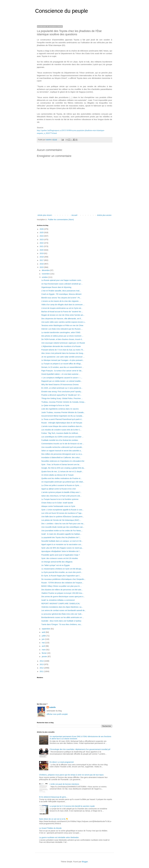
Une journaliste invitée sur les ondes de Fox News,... (62, 531)
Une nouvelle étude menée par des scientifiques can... (63, 527)
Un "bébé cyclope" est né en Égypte (55, 565)
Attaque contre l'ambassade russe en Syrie (58, 506)
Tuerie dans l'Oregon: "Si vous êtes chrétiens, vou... (62, 624)
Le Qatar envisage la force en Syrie (55, 405)
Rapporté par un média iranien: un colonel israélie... (62, 381)
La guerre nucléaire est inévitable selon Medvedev (59, 837)
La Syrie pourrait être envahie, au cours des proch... (62, 572)
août (44, 632)
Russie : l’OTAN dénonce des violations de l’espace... (62, 583)
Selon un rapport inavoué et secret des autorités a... (62, 451)
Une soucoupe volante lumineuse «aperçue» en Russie (63, 343)
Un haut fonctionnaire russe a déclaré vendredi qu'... (62, 284)
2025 (42, 233)
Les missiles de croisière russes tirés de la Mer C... (61, 430)
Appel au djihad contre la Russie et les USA (58, 489)
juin (43, 639)
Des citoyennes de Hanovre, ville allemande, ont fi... (62, 319)
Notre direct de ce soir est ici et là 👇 (54, 819)
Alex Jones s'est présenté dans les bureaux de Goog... (63, 353)
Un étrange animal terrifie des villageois (57, 562)
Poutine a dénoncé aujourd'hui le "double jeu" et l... (61, 395)
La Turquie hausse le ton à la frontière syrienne (60, 499)
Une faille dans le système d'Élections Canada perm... (63, 517)
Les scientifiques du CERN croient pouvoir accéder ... (62, 437)
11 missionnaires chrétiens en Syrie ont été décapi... (62, 569)
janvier (45, 657)
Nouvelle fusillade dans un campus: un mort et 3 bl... (62, 541)
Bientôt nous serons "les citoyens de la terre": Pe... (61, 298)
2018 (42, 257)
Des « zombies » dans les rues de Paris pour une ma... (63, 524)
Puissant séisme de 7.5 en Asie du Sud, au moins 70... (63, 350)
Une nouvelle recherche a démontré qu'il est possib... (62, 447)
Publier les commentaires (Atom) (61, 220)
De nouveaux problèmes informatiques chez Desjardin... (63, 579)
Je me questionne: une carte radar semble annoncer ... (63, 357)
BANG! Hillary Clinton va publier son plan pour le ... (61, 586)
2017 (42, 260)
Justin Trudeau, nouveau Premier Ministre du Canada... (63, 412)
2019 (42, 253)
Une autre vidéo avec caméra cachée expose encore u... (64, 322)
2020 (42, 250)
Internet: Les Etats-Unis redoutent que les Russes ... (62, 329)
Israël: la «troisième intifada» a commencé (58, 600)
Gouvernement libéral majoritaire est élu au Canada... (62, 416)
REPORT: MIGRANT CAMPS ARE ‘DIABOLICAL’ (61, 604)
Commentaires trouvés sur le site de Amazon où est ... (63, 444)
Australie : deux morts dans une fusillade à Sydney (61, 621)
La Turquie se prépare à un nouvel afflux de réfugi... (62, 364)
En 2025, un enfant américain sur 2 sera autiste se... (62, 388)
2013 (42, 664)
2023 (42, 240)
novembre (46, 274)
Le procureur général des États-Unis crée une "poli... (62, 614)
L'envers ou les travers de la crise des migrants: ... (61, 301)
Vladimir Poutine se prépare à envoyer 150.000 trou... (62, 593)
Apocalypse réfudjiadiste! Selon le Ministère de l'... (61, 551)
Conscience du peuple (62, 11)
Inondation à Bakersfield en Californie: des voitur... (61, 457)
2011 (42, 671)
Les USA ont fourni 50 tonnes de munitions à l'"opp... (62, 513)
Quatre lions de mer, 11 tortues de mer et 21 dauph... (62, 471)
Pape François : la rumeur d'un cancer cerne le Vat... (62, 371)
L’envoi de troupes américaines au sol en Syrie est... (62, 308)
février (45, 653)
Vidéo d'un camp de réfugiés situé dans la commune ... (63, 305)
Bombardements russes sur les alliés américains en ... (63, 617)
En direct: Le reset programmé (62, 762)
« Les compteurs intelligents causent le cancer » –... (62, 378)
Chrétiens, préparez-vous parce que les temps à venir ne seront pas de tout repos (71, 775)
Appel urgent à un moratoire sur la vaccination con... (62, 544)
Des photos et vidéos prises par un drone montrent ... (62, 336)
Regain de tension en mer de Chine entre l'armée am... (63, 315)
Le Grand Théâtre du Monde (50, 828)
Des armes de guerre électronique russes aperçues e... (63, 597)
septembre (46, 629)
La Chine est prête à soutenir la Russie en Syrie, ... (61, 485)
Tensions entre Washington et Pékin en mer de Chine (62, 325)
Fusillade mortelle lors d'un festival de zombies (60, 440)
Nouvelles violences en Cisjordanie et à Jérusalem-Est (63, 461)
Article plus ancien (104, 215)
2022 (42, 243)
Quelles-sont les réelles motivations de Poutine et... (61, 478)
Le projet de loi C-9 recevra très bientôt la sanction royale (72, 806)
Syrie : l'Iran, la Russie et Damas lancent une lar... (61, 464)
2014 (42, 661)
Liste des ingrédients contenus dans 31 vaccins (60, 409)
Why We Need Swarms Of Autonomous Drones (60, 385)
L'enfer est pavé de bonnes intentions (64, 784)
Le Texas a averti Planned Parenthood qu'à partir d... (62, 419)
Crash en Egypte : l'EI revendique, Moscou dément (61, 294)
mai (43, 643)
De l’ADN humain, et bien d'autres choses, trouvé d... (62, 339)
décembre (46, 270)
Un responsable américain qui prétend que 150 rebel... (63, 482)
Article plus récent (45, 215)
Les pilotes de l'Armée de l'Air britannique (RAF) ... (61, 520)
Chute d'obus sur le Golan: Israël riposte (57, 503)
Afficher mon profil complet (57, 714)
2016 (42, 264)
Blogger (85, 862)
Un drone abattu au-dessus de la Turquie (57, 475)
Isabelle (52, 707)
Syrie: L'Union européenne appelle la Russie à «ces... (62, 510)
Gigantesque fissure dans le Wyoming (56, 287)
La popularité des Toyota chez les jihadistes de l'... (61, 537)
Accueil (74, 215)
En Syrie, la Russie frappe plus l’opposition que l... (61, 576)
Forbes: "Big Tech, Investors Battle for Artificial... (60, 433)
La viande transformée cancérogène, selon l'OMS (61, 332)
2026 (42, 229)
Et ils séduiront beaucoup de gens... (53, 797)
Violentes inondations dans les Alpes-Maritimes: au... (62, 607)
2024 (42, 236)
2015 (42, 267)
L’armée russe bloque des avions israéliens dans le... (62, 426)
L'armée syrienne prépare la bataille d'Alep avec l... (61, 492)
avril (44, 646)
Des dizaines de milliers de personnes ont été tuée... (62, 590)
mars (44, 650)
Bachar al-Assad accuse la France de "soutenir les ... (62, 312)
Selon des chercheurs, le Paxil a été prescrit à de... (61, 496)
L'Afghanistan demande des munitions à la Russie (61, 346)
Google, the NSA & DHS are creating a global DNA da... (63, 468)
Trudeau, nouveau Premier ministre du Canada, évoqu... (63, 402)
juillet (44, 636)
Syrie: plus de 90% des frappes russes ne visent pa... (62, 548)
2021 (42, 246)
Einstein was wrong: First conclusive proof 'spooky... (62, 392)
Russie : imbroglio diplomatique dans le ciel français (62, 423)
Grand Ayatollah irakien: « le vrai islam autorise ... (61, 374)
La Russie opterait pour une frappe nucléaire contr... (62, 280)
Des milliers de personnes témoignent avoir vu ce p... (62, 454)
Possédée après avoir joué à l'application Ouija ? (60, 555)
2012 (42, 668)
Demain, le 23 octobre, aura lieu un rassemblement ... (62, 367)
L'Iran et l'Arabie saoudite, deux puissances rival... (61, 291)
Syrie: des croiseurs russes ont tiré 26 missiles (60, 558)
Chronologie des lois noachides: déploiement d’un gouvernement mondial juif (80, 749)
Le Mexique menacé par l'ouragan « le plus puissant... (63, 360)
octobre (45, 277)
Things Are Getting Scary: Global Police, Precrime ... (62, 398)
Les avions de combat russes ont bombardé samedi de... (64, 610)
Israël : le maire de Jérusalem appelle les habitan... (61, 534)
